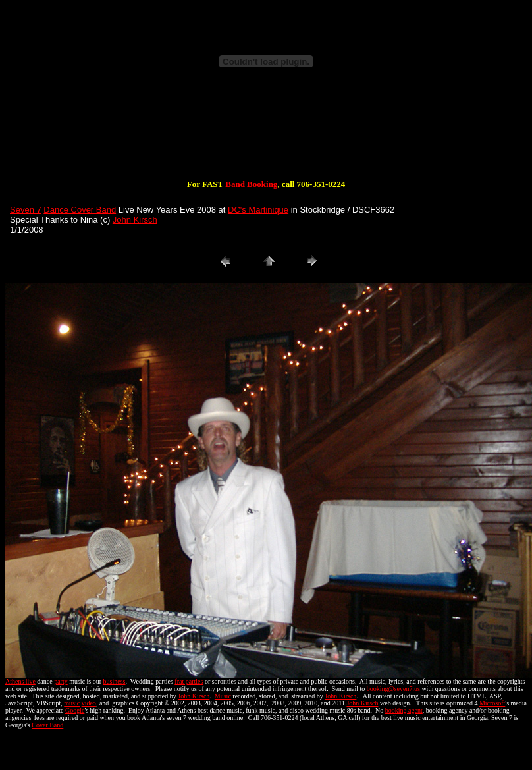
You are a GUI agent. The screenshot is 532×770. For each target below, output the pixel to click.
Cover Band (47, 725)
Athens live (20, 681)
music (72, 703)
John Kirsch (135, 220)
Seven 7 (26, 210)
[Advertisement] (266, 137)
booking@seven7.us (393, 689)
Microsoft (492, 703)
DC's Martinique (258, 210)
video (89, 703)
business (115, 681)
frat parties (189, 681)
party (61, 681)
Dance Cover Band (80, 210)
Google (75, 710)
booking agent (404, 710)
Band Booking (251, 184)
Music (223, 696)
